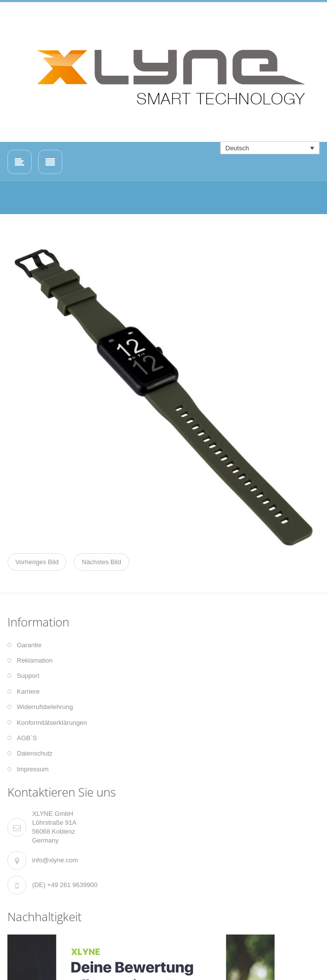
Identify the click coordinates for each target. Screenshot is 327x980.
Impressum (33, 769)
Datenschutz (35, 753)
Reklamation (35, 660)
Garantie (29, 645)
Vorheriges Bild (37, 562)
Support (28, 676)
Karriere (28, 691)
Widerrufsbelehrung (45, 707)
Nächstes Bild (101, 562)
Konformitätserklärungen (52, 723)
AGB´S (27, 738)
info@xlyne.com (55, 860)
